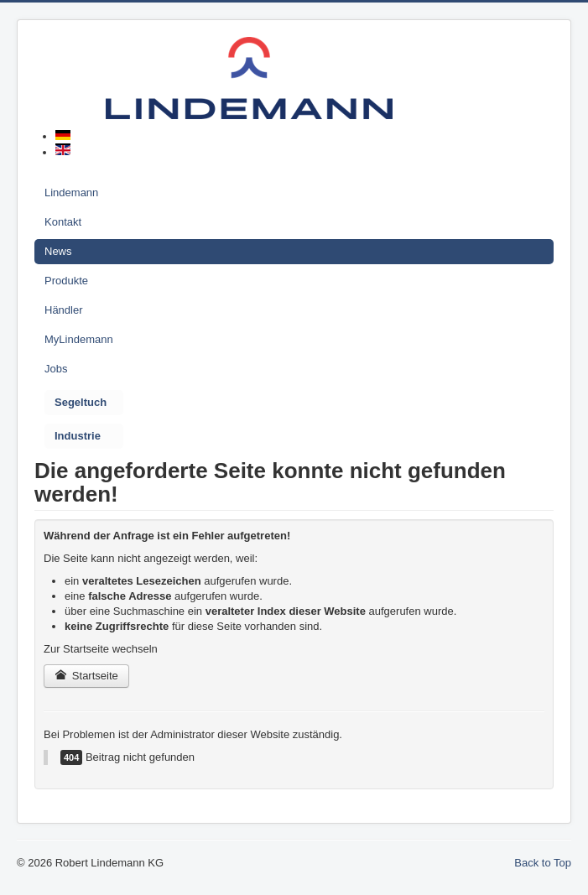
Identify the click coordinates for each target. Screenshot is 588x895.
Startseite (86, 676)
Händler (64, 310)
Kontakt (63, 222)
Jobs (56, 369)
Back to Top (543, 863)
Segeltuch (81, 402)
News (58, 251)
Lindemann (71, 193)
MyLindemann (79, 339)
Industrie (78, 436)
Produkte (66, 281)
